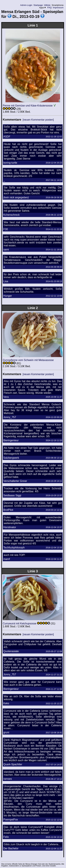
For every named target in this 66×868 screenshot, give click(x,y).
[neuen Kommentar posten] (38, 120)
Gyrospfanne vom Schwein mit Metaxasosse (28, 360)
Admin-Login (26, 5)
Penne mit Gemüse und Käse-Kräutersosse (28, 106)
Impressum (58, 8)
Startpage (38, 5)
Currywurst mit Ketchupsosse (20, 623)
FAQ (50, 8)
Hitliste (47, 5)
